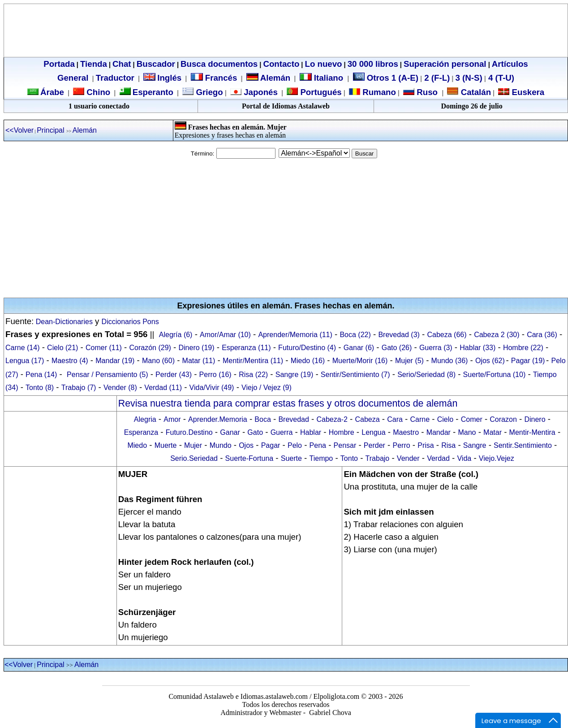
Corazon (503, 419)
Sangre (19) (295, 375)
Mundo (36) (450, 361)
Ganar (230, 432)
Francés (214, 78)
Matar (493, 432)
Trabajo (378, 458)
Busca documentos (219, 64)
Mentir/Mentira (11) (253, 361)
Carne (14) (22, 348)
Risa (448, 445)
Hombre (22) (523, 348)
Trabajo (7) (79, 388)
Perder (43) (174, 375)
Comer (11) (104, 348)
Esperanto (153, 92)
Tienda (94, 64)
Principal (52, 130)
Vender (408, 458)
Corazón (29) (150, 348)
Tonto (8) (40, 388)
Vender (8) (120, 388)
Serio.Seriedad (194, 458)
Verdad (438, 458)
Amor (172, 419)
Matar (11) (199, 361)
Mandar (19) (115, 361)
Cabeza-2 (332, 419)
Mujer (193, 445)
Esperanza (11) (246, 348)
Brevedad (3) (399, 335)
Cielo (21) (62, 348)
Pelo (295, 445)
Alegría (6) (176, 335)
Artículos (510, 64)
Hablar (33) (478, 348)
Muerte (166, 445)
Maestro (406, 432)
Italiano (323, 78)
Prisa (426, 445)
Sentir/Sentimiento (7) (355, 375)
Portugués (320, 92)
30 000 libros (373, 64)
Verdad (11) (163, 388)
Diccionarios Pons (130, 322)
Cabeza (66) (447, 335)
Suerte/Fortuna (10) (495, 375)
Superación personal (445, 64)
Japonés (260, 92)
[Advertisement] (284, 228)
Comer (472, 419)
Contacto (281, 64)
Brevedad (294, 419)
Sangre (475, 445)
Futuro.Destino (189, 432)
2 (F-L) (436, 78)
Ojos (246, 445)
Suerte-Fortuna (250, 458)
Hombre (342, 432)
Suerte (291, 458)
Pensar (345, 445)
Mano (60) (158, 361)
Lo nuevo (324, 64)
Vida (464, 458)
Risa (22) (253, 375)
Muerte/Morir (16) (360, 361)
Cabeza (367, 419)
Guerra (282, 432)
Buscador (156, 64)
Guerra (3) (436, 348)
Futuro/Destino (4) (307, 348)
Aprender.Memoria (218, 419)
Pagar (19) (528, 361)
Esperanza (141, 432)
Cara (395, 419)
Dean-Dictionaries (63, 322)
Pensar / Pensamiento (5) (107, 375)
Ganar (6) (359, 348)
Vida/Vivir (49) (212, 388)
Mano (467, 432)
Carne (420, 419)
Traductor (115, 78)
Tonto (349, 458)
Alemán (275, 78)
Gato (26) (397, 348)
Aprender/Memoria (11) (295, 335)
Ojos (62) (490, 361)
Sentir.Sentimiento (523, 445)
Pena (318, 445)
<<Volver (19, 130)
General (73, 78)
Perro (401, 445)
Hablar (311, 432)
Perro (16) (215, 375)
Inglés (169, 78)
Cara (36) (542, 335)
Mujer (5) (409, 361)
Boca (262, 419)
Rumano (378, 92)
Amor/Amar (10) (225, 335)
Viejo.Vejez (497, 458)
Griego (208, 92)
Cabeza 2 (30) (497, 335)
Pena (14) (41, 375)
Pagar (271, 445)
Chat (122, 64)
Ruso (426, 92)
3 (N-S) (469, 78)
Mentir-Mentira (532, 432)
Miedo (137, 445)
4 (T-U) (500, 78)
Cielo (445, 419)
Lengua (373, 432)
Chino (97, 92)
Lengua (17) (25, 361)
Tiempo (321, 458)
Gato (255, 432)
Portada (59, 64)
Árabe (52, 92)
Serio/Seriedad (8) (426, 375)
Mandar (439, 432)
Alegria (145, 419)
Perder (374, 445)
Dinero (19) (197, 348)
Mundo (221, 445)
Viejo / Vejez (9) (267, 388)
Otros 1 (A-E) (386, 78)
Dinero (535, 419)
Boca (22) (355, 335)
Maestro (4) (70, 361)
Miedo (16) (308, 361)
